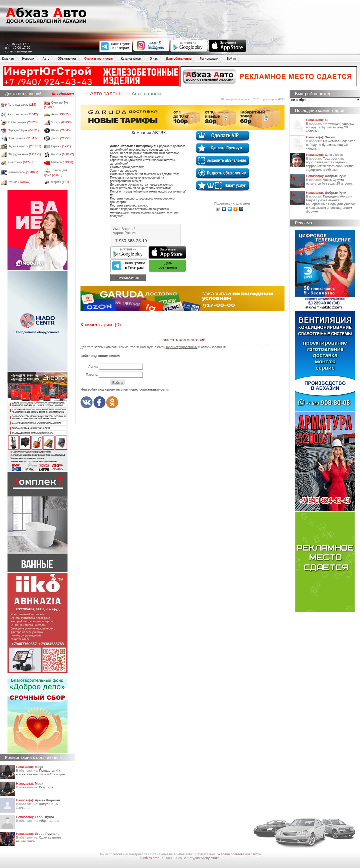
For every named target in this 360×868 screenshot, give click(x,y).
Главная (8, 59)
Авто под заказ (22, 105)
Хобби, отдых (23, 122)
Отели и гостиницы (98, 59)
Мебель (62, 162)
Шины (61, 130)
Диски (61, 138)
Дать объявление (179, 59)
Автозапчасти (23, 114)
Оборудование (24, 154)
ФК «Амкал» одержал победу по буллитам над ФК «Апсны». (331, 127)
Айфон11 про (49, 821)
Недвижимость (24, 146)
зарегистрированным (181, 347)
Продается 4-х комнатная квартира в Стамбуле (40, 772)
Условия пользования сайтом (239, 854)
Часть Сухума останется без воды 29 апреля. (329, 182)
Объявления (67, 59)
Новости (28, 59)
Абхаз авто (152, 858)
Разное (19, 182)
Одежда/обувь (23, 130)
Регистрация (209, 59)
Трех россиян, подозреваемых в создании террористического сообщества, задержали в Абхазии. (330, 164)
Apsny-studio (210, 858)
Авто (46, 59)
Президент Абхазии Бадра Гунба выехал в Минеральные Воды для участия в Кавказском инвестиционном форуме (331, 204)
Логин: (93, 366)
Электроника (23, 138)
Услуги (61, 122)
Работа (63, 154)
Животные (21, 162)
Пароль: (92, 374)
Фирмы (60, 182)
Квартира (46, 787)
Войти (231, 59)
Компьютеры (23, 172)
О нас (153, 59)
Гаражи (61, 146)
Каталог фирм (131, 59)
